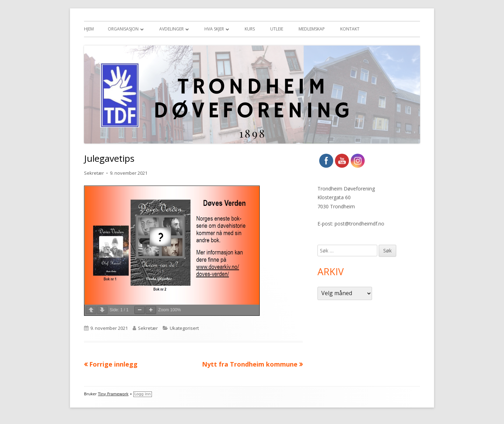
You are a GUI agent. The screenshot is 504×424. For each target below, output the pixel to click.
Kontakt (350, 29)
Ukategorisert (184, 328)
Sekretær (94, 173)
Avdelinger (171, 29)
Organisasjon (123, 29)
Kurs (250, 29)
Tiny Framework (113, 394)
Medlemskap (312, 29)
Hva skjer (214, 29)
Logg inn (143, 394)
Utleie (277, 29)
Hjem (89, 29)
